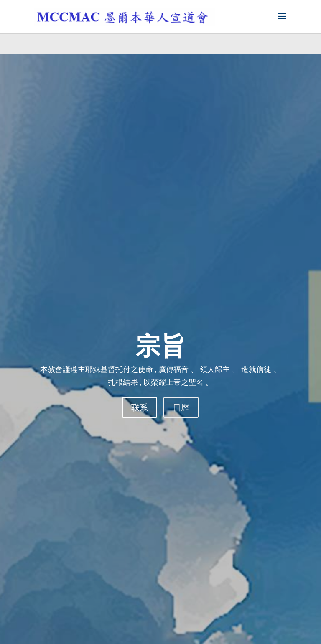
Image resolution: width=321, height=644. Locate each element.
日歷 (181, 407)
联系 (140, 407)
